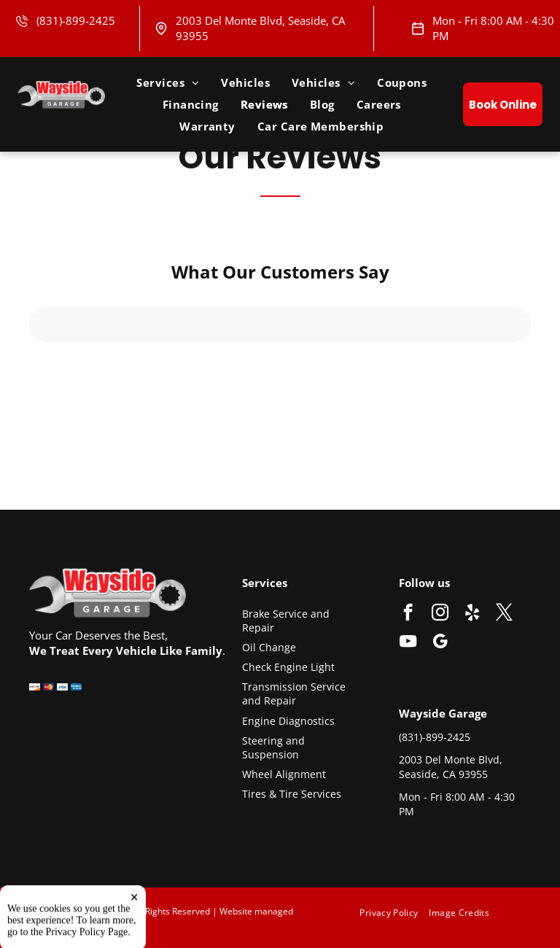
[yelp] (472, 614)
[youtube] (408, 643)
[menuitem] (168, 82)
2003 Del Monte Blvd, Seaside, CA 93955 (451, 767)
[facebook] (408, 614)
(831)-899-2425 (76, 20)
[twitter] (504, 614)
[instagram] (440, 614)
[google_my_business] (440, 643)
